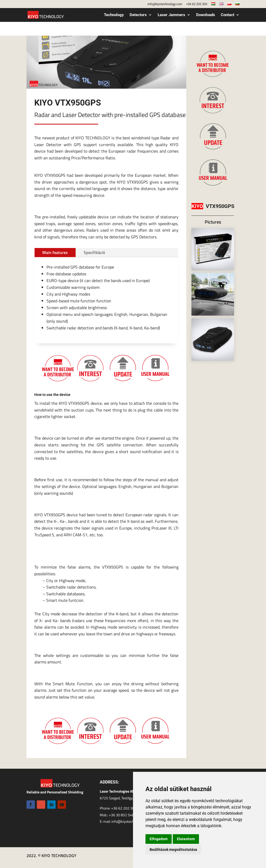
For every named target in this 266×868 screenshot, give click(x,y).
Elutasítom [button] (186, 839)
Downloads (206, 15)
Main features (55, 252)
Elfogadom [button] (159, 839)
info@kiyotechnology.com (165, 4)
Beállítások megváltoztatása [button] (173, 850)
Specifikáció (94, 252)
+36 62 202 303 (197, 4)
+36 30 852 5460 (122, 815)
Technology (114, 15)
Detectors (138, 15)
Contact (228, 15)
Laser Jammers (171, 15)
